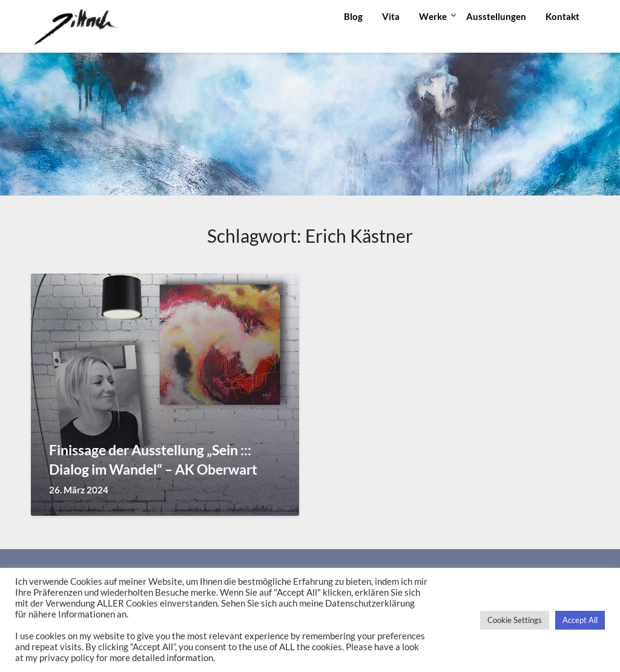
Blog (353, 16)
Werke (433, 16)
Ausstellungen (496, 16)
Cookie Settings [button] (515, 620)
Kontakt (562, 16)
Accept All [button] (580, 620)
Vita (391, 16)
